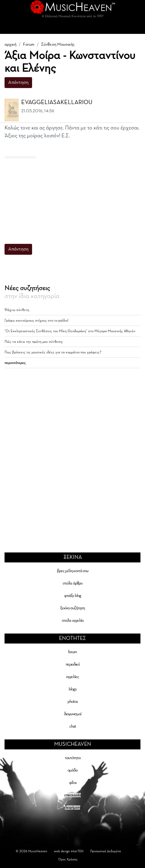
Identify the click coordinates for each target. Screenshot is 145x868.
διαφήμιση (72, 807)
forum (72, 652)
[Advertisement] (70, 197)
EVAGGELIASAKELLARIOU (57, 102)
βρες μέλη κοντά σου (73, 571)
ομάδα (72, 770)
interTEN (77, 851)
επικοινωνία (72, 795)
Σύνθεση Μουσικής (58, 44)
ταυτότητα (73, 758)
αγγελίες (72, 677)
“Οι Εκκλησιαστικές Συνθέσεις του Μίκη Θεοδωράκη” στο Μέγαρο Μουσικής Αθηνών (70, 331)
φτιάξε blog (73, 596)
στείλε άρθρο (72, 583)
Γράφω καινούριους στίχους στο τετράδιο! (36, 321)
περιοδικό (73, 664)
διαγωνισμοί (72, 714)
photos (73, 702)
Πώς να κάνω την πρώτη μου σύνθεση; (34, 342)
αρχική (10, 44)
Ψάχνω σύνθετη (17, 310)
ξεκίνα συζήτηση (72, 608)
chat (73, 726)
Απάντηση (18, 83)
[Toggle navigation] (73, 28)
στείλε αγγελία (73, 621)
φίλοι (73, 783)
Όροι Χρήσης (68, 859)
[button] (137, 103)
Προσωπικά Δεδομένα (105, 851)
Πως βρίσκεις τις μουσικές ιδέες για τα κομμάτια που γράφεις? (53, 352)
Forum (29, 44)
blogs (73, 689)
